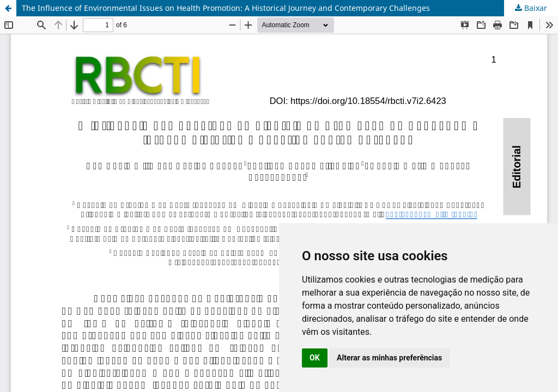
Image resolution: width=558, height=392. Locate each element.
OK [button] (315, 358)
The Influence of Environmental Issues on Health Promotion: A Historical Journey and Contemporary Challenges (226, 8)
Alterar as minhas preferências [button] (389, 358)
